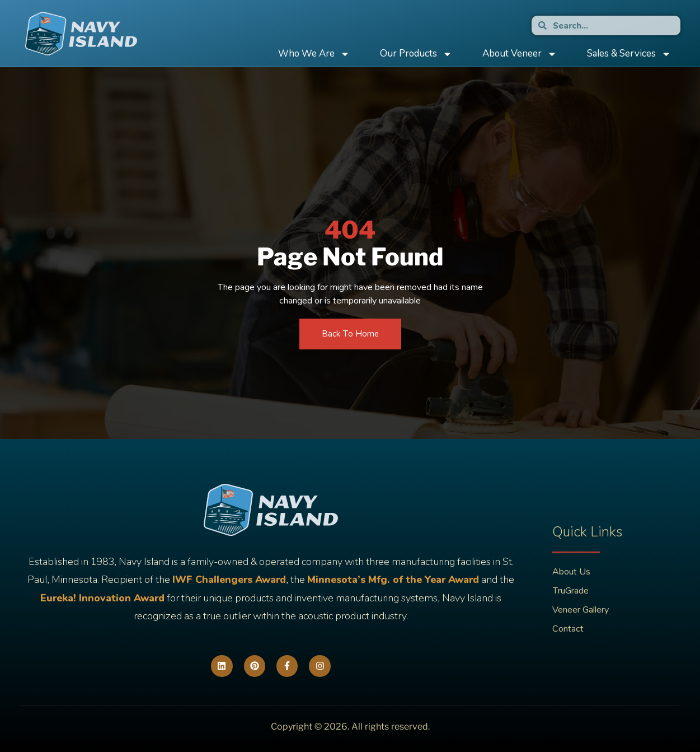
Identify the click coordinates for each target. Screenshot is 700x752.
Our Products (416, 54)
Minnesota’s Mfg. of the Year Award (393, 580)
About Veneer (520, 54)
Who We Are (314, 54)
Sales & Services (629, 54)
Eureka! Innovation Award (102, 598)
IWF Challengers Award (229, 580)
